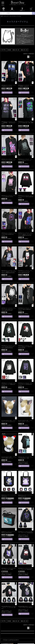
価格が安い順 (24, 50)
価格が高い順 (16, 50)
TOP (2, 16)
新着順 (9, 50)
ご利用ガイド (22, 9)
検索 (33, 13)
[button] (33, 57)
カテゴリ (6, 16)
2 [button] (31, 57)
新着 (4, 9)
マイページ (12, 9)
